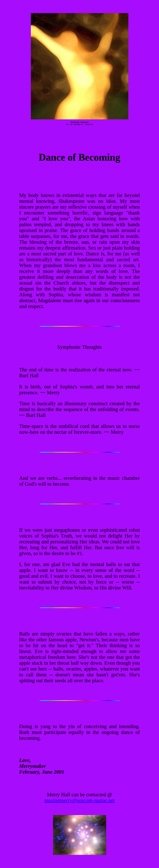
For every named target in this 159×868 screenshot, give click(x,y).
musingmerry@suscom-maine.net (80, 800)
